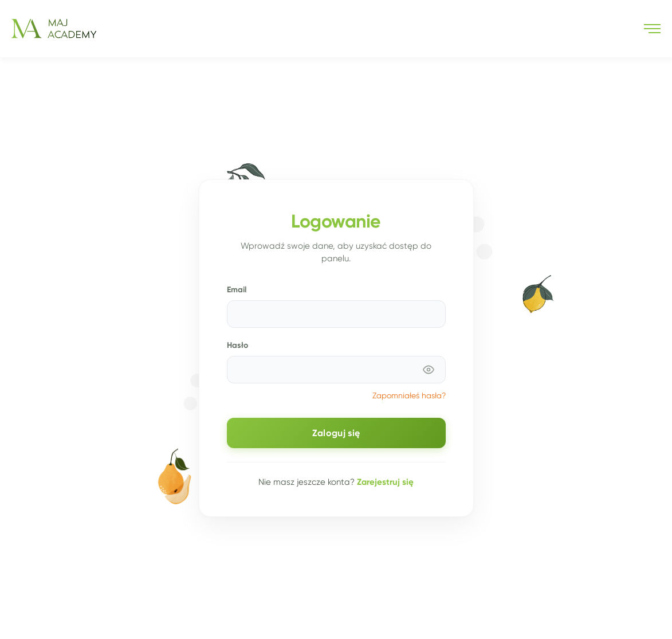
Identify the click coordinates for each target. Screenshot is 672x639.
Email (237, 289)
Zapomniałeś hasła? (409, 396)
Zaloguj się (336, 433)
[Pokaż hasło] (429, 370)
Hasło (237, 345)
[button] (652, 29)
